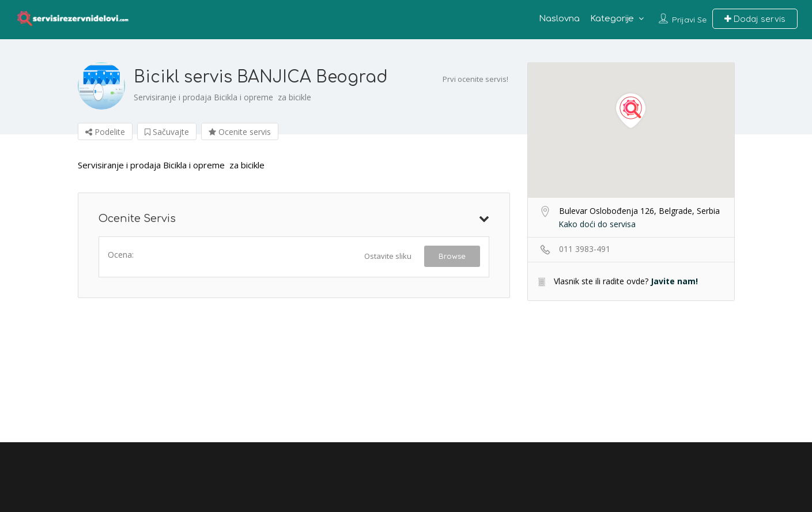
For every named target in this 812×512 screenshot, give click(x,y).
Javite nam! (674, 281)
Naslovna (559, 19)
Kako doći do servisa (597, 224)
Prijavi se (689, 20)
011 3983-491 (585, 249)
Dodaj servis (755, 19)
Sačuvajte (167, 132)
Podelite (105, 132)
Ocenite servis (240, 132)
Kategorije (612, 19)
